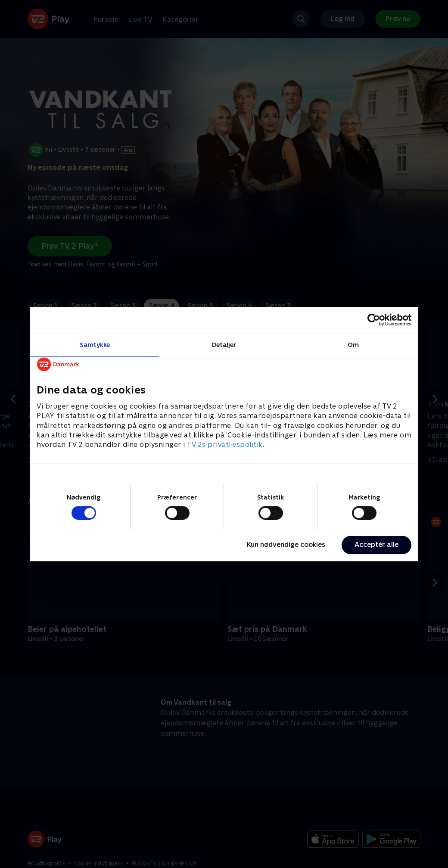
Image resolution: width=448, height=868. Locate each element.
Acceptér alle (376, 545)
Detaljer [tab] (224, 345)
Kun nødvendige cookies (286, 545)
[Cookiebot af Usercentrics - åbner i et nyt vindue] (374, 320)
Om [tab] (353, 345)
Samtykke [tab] (95, 345)
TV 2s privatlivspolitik (225, 445)
